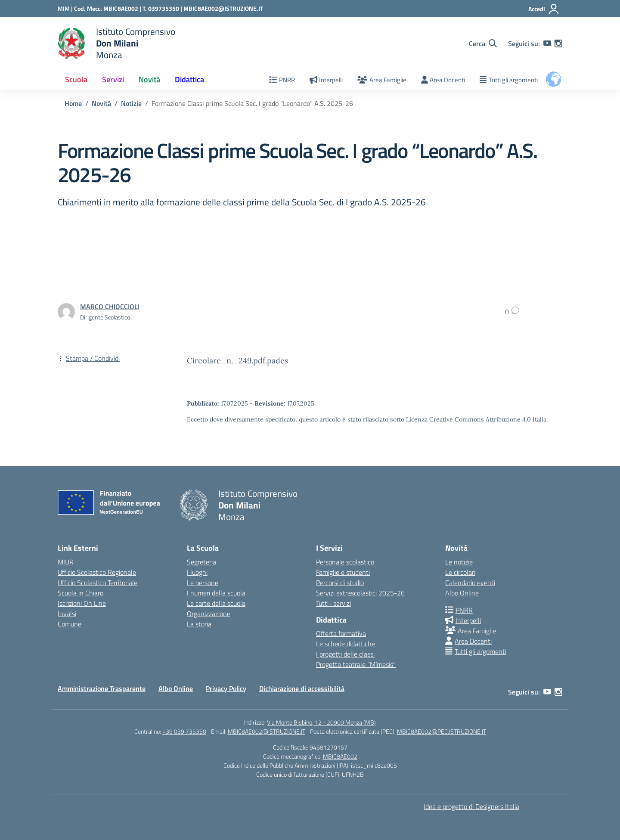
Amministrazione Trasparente (102, 688)
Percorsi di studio (340, 583)
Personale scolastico (345, 562)
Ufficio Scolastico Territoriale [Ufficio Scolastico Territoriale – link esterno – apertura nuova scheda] (98, 583)
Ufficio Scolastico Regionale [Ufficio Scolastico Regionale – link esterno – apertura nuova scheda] (97, 572)
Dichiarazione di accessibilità (302, 688)
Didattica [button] (189, 79)
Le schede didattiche (346, 644)
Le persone (203, 583)
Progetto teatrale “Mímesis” (356, 664)
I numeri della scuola (216, 593)
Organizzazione (209, 614)
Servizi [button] (113, 79)
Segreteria (201, 562)
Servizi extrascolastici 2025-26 (360, 593)
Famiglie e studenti (343, 572)
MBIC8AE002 (340, 756)
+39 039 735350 (184, 731)
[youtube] (547, 43)
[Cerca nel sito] (483, 43)
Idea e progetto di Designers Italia (471, 806)
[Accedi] (544, 9)
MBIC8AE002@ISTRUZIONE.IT (223, 8)
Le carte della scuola (216, 603)
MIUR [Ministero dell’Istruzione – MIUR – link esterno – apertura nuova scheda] (66, 562)
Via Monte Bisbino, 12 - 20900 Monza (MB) (321, 722)
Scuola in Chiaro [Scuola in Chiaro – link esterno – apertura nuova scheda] (81, 593)
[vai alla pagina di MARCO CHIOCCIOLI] (110, 307)
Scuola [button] (76, 79)
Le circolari (460, 572)
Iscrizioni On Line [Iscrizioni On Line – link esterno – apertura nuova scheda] (82, 603)
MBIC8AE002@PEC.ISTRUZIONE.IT (442, 731)
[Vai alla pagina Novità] (101, 103)
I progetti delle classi (345, 654)
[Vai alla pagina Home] (73, 103)
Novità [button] (149, 79)
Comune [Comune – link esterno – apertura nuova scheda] (70, 624)
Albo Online (462, 593)
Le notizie (459, 562)
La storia (199, 624)
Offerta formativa (341, 633)
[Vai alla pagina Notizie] (131, 103)
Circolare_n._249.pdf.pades (237, 361)
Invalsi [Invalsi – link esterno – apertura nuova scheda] (67, 614)
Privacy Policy (226, 688)
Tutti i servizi (333, 603)
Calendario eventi (470, 583)
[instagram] (558, 43)
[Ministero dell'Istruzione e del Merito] (66, 8)
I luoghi (197, 572)
